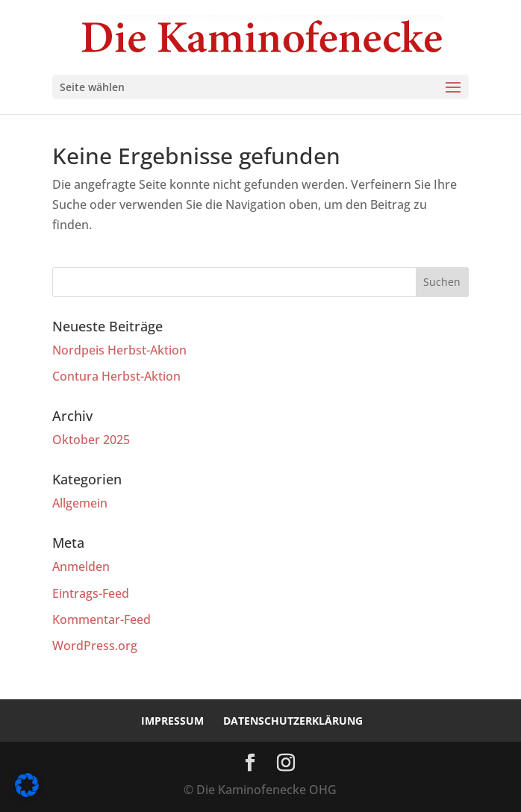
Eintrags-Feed (91, 593)
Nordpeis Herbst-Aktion (119, 350)
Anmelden (81, 566)
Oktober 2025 (91, 440)
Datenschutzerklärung (293, 721)
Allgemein (80, 503)
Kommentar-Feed (102, 619)
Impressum (172, 721)
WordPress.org (95, 646)
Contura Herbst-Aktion (116, 376)
